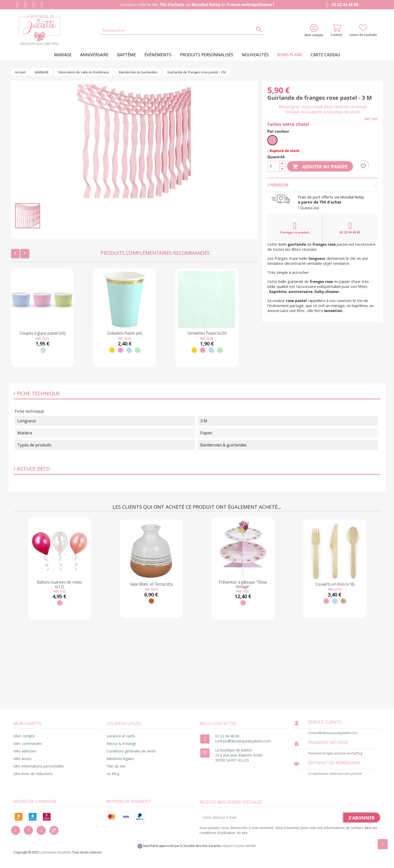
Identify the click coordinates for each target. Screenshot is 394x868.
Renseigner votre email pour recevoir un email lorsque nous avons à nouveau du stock (323, 109)
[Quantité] (273, 166)
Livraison (323, 185)
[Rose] (120, 350)
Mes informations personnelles (39, 766)
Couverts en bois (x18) (335, 584)
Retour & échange (121, 744)
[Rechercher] (183, 31)
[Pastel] (42, 350)
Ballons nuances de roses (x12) (59, 584)
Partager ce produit (295, 228)
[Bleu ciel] (129, 350)
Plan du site (116, 766)
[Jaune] (112, 350)
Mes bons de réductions (33, 774)
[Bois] (343, 601)
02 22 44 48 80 (341, 5)
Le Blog (113, 774)
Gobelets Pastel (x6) (125, 333)
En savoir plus (310, 207)
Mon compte (24, 736)
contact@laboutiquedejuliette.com (243, 741)
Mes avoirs (22, 759)
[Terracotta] (151, 601)
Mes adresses (25, 751)
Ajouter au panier (320, 167)
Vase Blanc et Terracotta (151, 584)
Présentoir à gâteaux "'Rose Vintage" (243, 584)
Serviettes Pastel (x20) (207, 333)
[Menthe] (137, 350)
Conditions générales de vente (131, 751)
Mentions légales (120, 759)
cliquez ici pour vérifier (239, 846)
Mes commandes (28, 744)
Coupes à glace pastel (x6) (43, 333)
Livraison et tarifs (121, 736)
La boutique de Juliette (55, 852)
